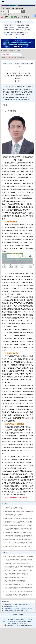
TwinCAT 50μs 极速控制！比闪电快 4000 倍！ (18, 532)
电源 (6, 35)
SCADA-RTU (12, 35)
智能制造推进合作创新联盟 (10, 607)
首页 (10, 51)
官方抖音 (25, 17)
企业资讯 (16, 57)
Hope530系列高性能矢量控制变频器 (15, 581)
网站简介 (15, 615)
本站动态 (23, 57)
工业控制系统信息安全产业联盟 (21, 605)
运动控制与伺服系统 (19, 25)
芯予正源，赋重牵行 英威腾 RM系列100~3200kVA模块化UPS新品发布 (20, 556)
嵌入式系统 (12, 30)
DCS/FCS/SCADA (8, 32)
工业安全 (6, 25)
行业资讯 (10, 57)
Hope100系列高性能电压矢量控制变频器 (16, 574)
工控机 (27, 32)
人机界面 (27, 25)
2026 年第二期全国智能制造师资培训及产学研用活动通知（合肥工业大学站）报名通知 (20, 536)
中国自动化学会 (7, 605)
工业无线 (11, 25)
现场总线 (29, 30)
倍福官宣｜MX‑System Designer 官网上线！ (17, 546)
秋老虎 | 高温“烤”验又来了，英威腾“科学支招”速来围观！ (20, 560)
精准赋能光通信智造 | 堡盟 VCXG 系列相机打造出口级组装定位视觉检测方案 (20, 522)
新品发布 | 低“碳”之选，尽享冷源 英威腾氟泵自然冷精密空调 (20, 567)
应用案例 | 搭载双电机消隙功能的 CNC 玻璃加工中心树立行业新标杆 (20, 525)
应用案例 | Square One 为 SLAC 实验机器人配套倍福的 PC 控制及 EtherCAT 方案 (20, 539)
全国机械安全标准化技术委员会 (11, 609)
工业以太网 (23, 30)
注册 (8, 14)
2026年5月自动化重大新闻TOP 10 (15, 515)
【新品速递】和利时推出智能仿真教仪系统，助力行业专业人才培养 (20, 595)
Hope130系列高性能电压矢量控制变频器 (16, 577)
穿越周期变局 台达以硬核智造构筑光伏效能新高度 (19, 511)
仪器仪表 (6, 30)
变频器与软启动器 (26, 27)
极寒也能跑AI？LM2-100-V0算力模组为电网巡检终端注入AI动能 (20, 518)
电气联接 (18, 35)
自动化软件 (12, 27)
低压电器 (23, 35)
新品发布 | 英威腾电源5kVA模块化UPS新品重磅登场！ (20, 588)
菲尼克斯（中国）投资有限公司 (20, 73)
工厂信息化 (18, 27)
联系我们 (21, 615)
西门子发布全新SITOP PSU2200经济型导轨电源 (19, 570)
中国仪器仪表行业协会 (26, 609)
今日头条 (5, 17)
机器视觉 (6, 27)
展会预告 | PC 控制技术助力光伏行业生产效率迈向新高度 (20, 529)
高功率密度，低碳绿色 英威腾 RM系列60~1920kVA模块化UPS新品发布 (20, 563)
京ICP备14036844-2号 (22, 623)
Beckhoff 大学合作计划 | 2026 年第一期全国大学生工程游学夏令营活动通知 (20, 543)
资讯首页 (4, 57)
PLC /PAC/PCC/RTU (19, 32)
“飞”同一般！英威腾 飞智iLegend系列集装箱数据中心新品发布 (20, 591)
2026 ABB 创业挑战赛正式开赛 (14, 508)
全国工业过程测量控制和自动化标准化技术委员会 (16, 611)
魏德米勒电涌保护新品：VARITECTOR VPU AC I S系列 (20, 584)
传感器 (17, 30)
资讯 (13, 51)
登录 (4, 14)
